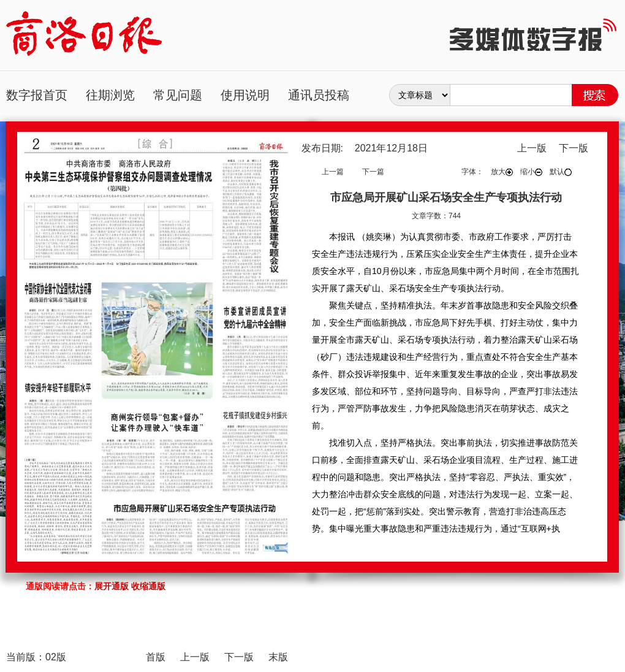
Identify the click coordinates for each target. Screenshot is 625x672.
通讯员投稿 (319, 95)
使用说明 (245, 95)
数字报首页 (37, 95)
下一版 (574, 148)
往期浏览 (110, 95)
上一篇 (333, 172)
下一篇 (373, 172)
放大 (502, 172)
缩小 (531, 172)
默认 (561, 172)
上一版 (532, 148)
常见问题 (178, 95)
